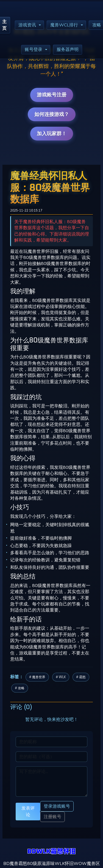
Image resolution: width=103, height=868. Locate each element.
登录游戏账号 (57, 806)
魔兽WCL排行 (64, 25)
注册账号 (52, 817)
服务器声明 (68, 50)
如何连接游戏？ (52, 114)
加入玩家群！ (52, 134)
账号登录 (34, 50)
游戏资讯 (27, 25)
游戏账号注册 (52, 95)
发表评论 (28, 811)
